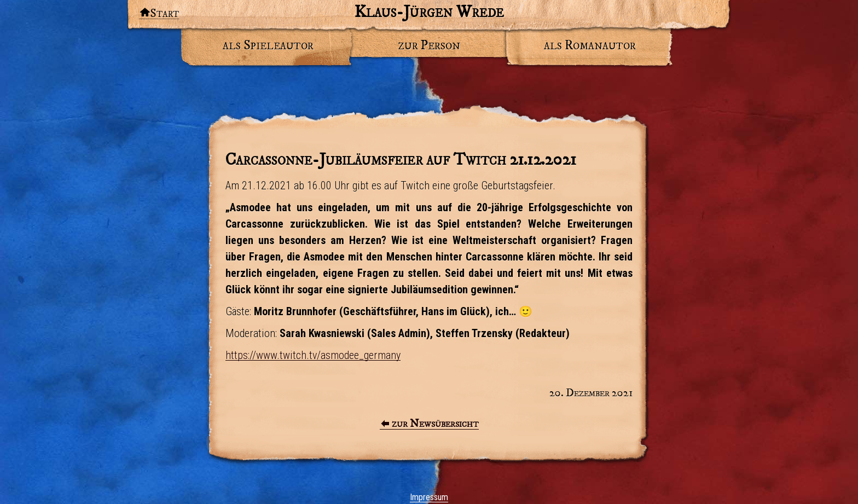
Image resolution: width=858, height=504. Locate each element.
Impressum (429, 497)
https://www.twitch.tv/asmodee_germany (313, 355)
